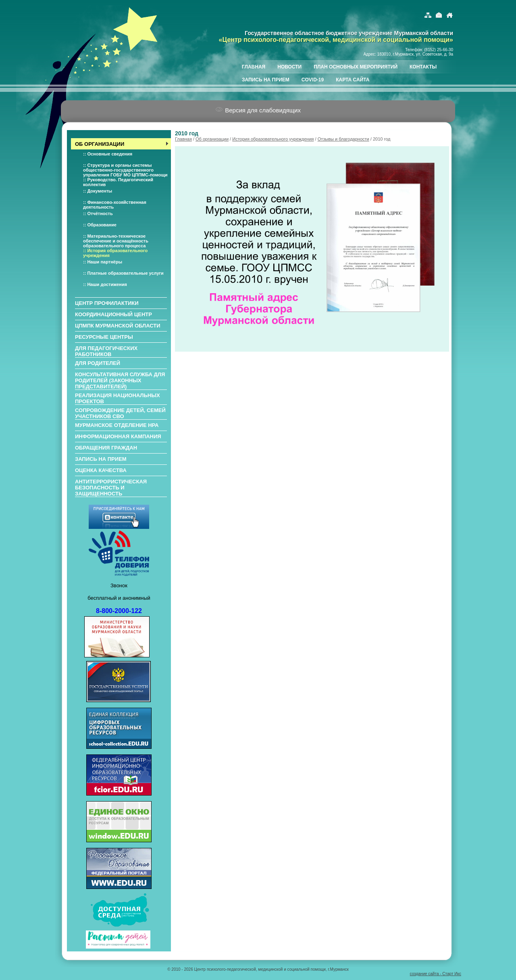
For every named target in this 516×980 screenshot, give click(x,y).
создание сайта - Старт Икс (436, 974)
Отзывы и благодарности (343, 139)
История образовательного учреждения (273, 139)
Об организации (212, 139)
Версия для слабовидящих (258, 110)
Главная (183, 139)
